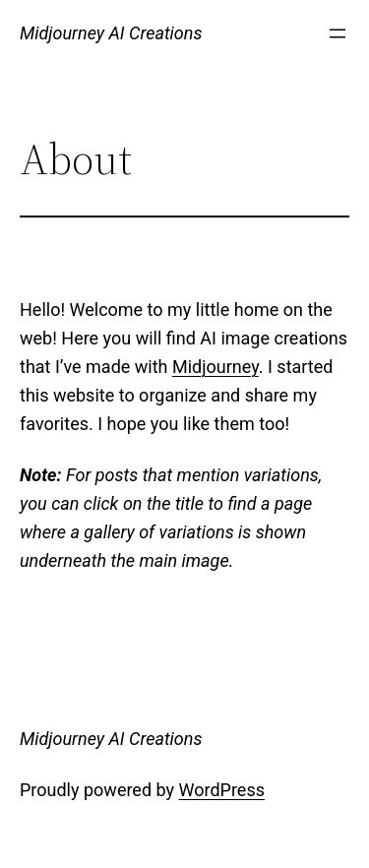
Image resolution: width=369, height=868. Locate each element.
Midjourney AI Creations (111, 33)
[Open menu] (338, 33)
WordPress (222, 790)
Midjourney (215, 367)
